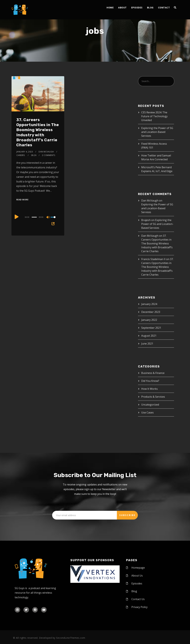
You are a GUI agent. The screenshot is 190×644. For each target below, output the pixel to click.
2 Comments (49, 155)
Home (110, 8)
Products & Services (153, 397)
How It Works (149, 389)
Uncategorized (150, 405)
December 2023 (151, 312)
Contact (164, 8)
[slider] (34, 217)
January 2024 (149, 304)
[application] (38, 217)
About (122, 8)
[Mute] (48, 217)
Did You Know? (150, 381)
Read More (22, 200)
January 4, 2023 (25, 152)
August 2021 (149, 336)
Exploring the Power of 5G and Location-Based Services (157, 132)
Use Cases (147, 412)
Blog (150, 8)
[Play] (17, 217)
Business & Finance (153, 373)
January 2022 (149, 320)
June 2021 (147, 344)
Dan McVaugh (46, 152)
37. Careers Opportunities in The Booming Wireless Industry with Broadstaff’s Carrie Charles (157, 243)
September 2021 (151, 328)
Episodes (137, 8)
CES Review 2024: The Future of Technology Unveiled (154, 116)
